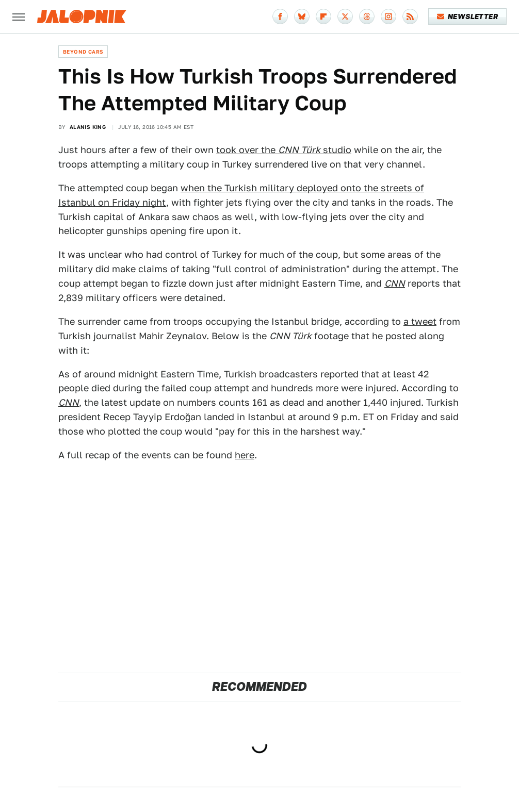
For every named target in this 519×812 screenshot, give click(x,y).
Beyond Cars (83, 52)
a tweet (420, 321)
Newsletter (468, 16)
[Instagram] (388, 16)
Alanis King (88, 127)
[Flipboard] (323, 16)
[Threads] (367, 16)
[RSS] (410, 16)
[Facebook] (280, 16)
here (245, 455)
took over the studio (284, 150)
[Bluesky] (302, 16)
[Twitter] (345, 16)
